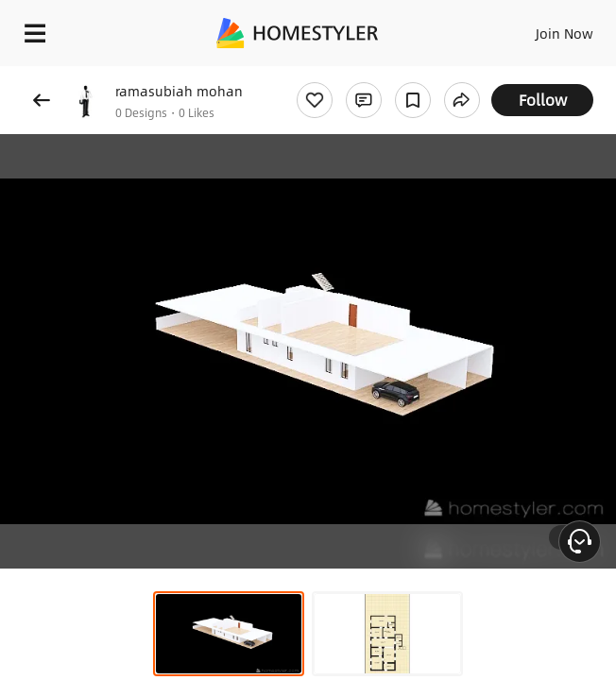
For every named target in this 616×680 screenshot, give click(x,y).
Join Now (565, 33)
